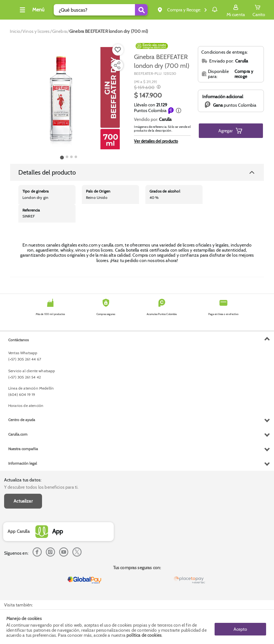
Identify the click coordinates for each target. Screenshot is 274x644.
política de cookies (144, 635)
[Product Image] (69, 98)
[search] (96, 10)
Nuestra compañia (23, 578)
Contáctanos (18, 469)
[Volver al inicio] (12, 12)
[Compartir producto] (117, 65)
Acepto (240, 627)
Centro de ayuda (22, 549)
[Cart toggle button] (259, 10)
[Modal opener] (158, 87)
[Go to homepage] (15, 31)
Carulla (165, 119)
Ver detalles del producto (156, 141)
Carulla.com (18, 564)
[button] (179, 110)
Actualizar (23, 361)
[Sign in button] (236, 10)
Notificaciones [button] (206, 9)
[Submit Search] (124, 10)
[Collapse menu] (39, 10)
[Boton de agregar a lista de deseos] (118, 50)
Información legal (23, 593)
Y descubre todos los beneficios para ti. (41, 347)
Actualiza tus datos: (23, 340)
